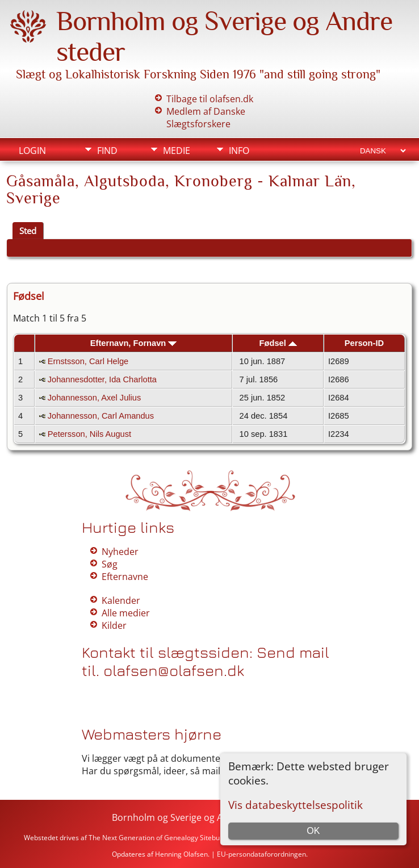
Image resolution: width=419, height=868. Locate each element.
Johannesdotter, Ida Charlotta (102, 379)
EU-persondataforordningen (261, 854)
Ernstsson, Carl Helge (88, 361)
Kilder (114, 625)
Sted (28, 231)
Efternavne (125, 577)
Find (107, 151)
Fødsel (278, 343)
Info (239, 151)
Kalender (121, 600)
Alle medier (126, 613)
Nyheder (120, 552)
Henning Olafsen (181, 854)
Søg (110, 564)
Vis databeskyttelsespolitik (296, 805)
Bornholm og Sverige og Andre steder (192, 817)
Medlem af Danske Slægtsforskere (206, 118)
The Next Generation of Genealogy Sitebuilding (163, 838)
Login (32, 151)
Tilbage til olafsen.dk (210, 99)
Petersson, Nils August (89, 434)
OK (313, 831)
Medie (177, 151)
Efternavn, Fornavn (134, 343)
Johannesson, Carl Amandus (101, 416)
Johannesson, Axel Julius (95, 398)
